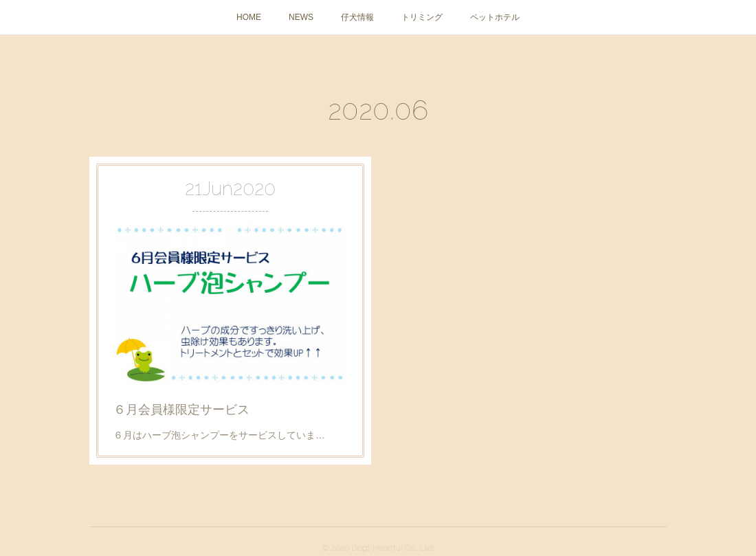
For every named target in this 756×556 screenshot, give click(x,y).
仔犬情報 (357, 17)
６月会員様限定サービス (184, 405)
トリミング (422, 17)
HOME (249, 17)
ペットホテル (495, 17)
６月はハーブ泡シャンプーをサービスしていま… (220, 429)
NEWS (301, 17)
